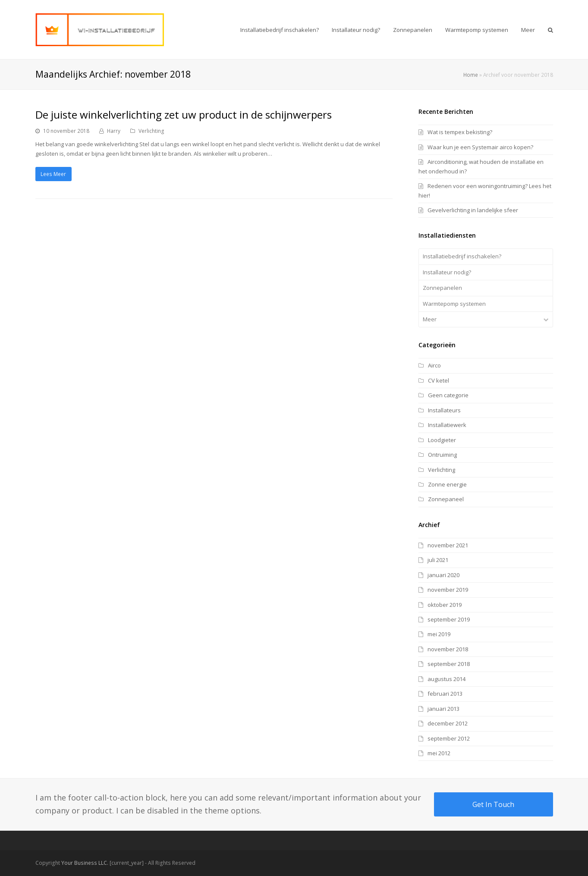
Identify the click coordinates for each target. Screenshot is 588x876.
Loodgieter (442, 440)
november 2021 (448, 545)
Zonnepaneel (446, 499)
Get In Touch (493, 804)
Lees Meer (53, 174)
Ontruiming (442, 455)
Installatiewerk (447, 425)
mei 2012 (439, 753)
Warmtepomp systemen (454, 304)
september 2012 (449, 738)
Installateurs (444, 410)
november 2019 (448, 590)
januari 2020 (443, 575)
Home (471, 75)
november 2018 (448, 649)
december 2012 (448, 723)
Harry (114, 131)
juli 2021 (438, 560)
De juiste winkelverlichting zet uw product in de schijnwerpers (184, 115)
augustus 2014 (447, 679)
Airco (434, 365)
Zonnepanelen (442, 288)
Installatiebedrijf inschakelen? (462, 256)
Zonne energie (447, 484)
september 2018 (449, 664)
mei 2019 (439, 634)
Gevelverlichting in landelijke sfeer (473, 210)
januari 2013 (443, 709)
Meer (430, 319)
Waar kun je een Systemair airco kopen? (480, 147)
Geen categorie (448, 395)
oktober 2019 (445, 605)
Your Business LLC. (85, 863)
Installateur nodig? (447, 272)
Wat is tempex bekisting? (460, 132)
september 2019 (449, 619)
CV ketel (439, 380)
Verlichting (151, 131)
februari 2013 (445, 694)
